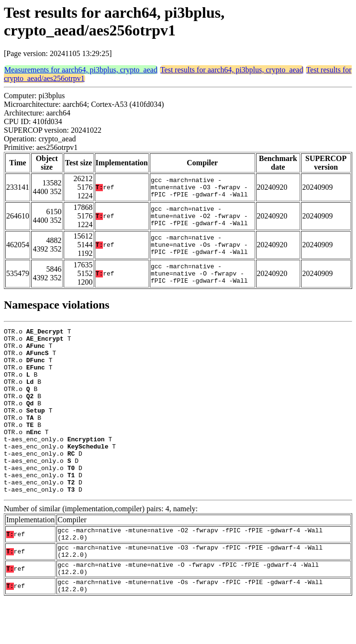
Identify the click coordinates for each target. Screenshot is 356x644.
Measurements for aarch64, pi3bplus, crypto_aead (81, 70)
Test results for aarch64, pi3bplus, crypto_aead (232, 70)
